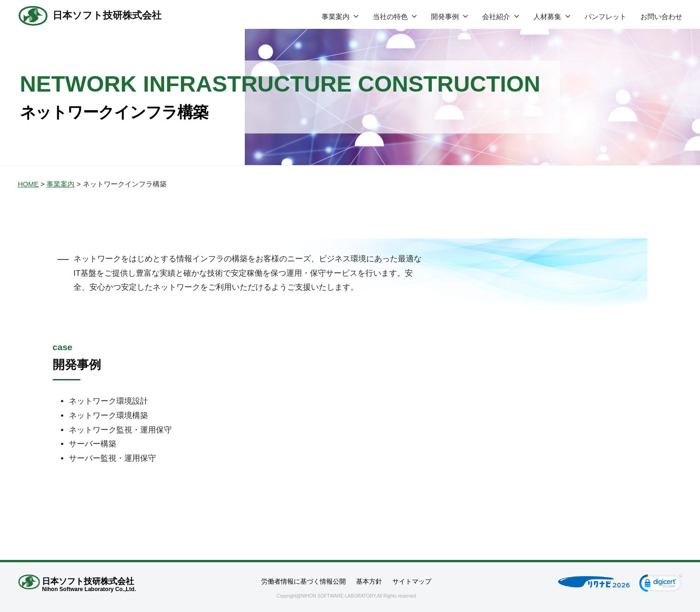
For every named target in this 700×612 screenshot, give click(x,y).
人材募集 (547, 17)
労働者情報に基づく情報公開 (303, 581)
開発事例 (445, 17)
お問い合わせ (661, 17)
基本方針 (369, 581)
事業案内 (336, 17)
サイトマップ (412, 581)
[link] (661, 584)
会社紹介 (496, 17)
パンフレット (606, 17)
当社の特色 (390, 17)
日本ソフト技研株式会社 (110, 16)
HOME (28, 184)
